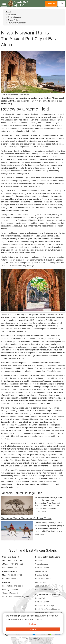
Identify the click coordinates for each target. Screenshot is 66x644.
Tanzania (12, 14)
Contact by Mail (11, 568)
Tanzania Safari (42, 564)
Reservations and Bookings (14, 586)
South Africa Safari (43, 579)
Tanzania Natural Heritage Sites (21, 493)
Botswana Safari (42, 568)
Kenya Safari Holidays (45, 605)
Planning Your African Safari (47, 589)
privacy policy (12, 619)
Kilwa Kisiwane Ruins (17, 23)
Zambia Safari (41, 582)
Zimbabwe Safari (42, 586)
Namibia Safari (42, 575)
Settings (33, 624)
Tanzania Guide (15, 17)
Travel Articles (14, 20)
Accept (33, 629)
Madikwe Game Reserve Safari (49, 613)
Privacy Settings (33, 638)
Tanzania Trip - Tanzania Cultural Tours (26, 518)
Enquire (52, 3)
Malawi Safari (41, 571)
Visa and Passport (10, 593)
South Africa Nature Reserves (48, 609)
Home (8, 12)
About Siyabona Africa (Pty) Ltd (16, 597)
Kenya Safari (41, 561)
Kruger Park (40, 598)
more (44, 511)
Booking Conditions (10, 589)
